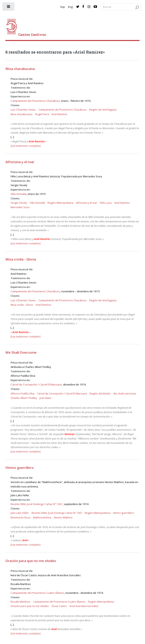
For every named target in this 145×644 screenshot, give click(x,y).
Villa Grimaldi (18, 194)
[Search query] (121, 7)
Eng (70, 7)
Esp (63, 7)
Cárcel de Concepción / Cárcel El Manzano (36, 384)
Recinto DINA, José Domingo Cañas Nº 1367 (37, 504)
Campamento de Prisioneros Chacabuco (35, 101)
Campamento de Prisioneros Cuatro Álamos (37, 593)
